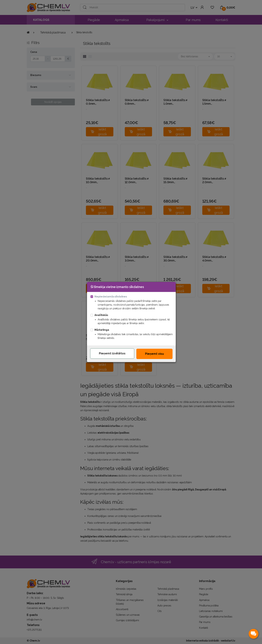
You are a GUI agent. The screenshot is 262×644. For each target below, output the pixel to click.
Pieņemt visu (154, 354)
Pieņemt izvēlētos (112, 353)
